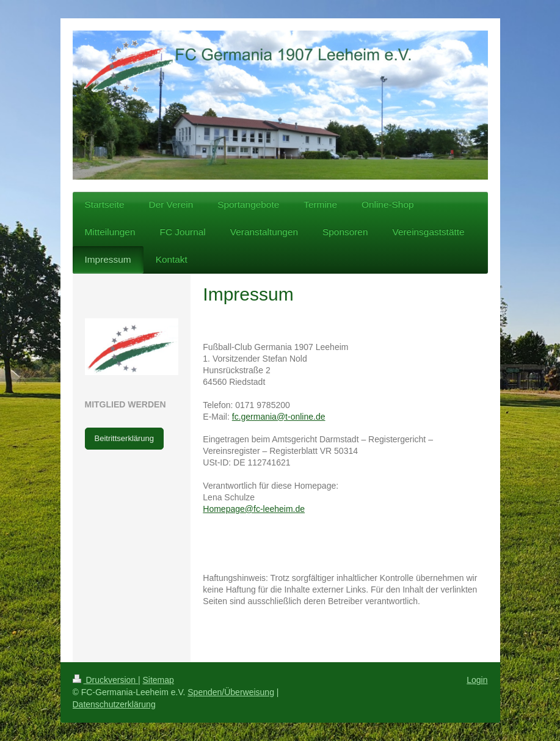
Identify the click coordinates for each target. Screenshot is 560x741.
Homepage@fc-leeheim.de (254, 509)
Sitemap (158, 680)
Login (477, 680)
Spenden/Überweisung (231, 692)
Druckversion (105, 680)
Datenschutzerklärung (114, 704)
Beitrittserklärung (125, 438)
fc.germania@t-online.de (279, 417)
